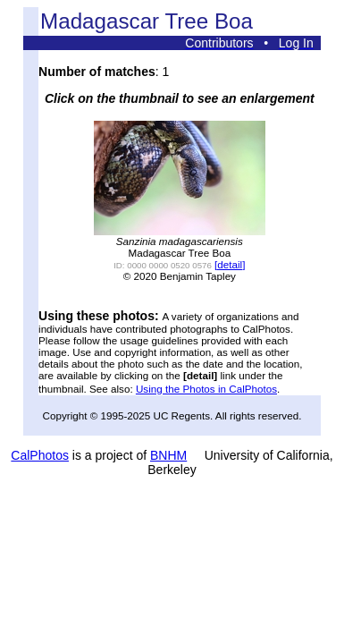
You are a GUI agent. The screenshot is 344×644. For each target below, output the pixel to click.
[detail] (230, 264)
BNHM (168, 455)
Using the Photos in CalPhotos (206, 389)
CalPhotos (40, 455)
